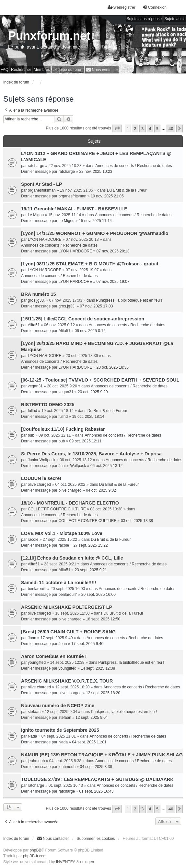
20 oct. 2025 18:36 (113, 367)
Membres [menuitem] (42, 70)
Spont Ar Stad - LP (42, 184)
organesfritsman (42, 190)
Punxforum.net (49, 36)
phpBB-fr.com (35, 856)
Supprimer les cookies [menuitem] (96, 839)
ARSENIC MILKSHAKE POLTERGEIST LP (67, 607)
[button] (117, 128)
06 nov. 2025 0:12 (90, 331)
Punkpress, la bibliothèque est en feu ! (129, 300)
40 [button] (171, 128)
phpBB (35, 850)
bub (31, 435)
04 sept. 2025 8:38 (96, 767)
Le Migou (36, 215)
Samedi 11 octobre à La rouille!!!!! (59, 583)
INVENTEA (66, 862)
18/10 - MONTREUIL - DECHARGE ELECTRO (70, 503)
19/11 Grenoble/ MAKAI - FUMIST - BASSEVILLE (74, 209)
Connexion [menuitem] (154, 7)
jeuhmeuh (36, 761)
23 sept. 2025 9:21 (91, 570)
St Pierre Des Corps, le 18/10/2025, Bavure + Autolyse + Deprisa (91, 454)
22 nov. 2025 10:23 (96, 172)
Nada (33, 736)
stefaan (34, 712)
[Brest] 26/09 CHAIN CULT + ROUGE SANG (68, 632)
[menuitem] (102, 70)
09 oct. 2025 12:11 (85, 441)
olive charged (39, 484)
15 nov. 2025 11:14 (95, 221)
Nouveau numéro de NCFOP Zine (58, 706)
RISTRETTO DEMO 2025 (48, 405)
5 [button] (157, 128)
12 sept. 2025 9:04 (92, 718)
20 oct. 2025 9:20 (93, 392)
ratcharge (36, 166)
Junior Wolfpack (42, 460)
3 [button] (142, 128)
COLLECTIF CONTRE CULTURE (57, 509)
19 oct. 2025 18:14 (88, 417)
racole (33, 540)
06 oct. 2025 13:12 (106, 466)
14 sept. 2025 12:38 (98, 668)
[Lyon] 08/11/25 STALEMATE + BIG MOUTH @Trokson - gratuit (90, 264)
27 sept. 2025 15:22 (90, 545)
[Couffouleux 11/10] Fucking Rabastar (63, 429)
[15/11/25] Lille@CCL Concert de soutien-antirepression (83, 319)
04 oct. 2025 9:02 (101, 490)
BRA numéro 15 (38, 294)
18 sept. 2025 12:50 (103, 619)
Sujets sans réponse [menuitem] (144, 19)
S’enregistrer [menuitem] (122, 7)
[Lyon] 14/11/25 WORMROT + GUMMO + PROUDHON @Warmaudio (95, 233)
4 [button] (150, 128)
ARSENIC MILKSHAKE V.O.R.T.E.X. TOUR (67, 681)
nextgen (87, 862)
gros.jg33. (36, 300)
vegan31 (35, 386)
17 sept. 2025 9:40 (87, 644)
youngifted (37, 662)
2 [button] (135, 128)
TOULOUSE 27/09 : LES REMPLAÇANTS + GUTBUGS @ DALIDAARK (97, 779)
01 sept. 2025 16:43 (96, 791)
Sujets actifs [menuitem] (175, 19)
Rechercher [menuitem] (21, 70)
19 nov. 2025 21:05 (107, 196)
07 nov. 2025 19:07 (113, 282)
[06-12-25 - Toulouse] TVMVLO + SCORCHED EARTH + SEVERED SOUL (100, 380)
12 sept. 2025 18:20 (103, 693)
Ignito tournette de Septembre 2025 (60, 730)
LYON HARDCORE (45, 239)
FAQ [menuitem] (5, 70)
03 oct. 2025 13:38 (137, 521)
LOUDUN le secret (41, 478)
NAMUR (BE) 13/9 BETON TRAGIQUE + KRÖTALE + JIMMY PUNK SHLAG (102, 755)
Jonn (32, 638)
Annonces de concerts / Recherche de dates (134, 166)
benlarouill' (37, 589)
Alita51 (34, 325)
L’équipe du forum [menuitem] (68, 70)
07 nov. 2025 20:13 (113, 251)
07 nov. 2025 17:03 (96, 306)
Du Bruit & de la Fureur (127, 190)
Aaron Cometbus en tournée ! (54, 656)
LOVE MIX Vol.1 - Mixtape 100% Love (62, 533)
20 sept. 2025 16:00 (99, 595)
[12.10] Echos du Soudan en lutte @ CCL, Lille (72, 558)
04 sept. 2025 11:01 (89, 742)
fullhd (33, 411)
